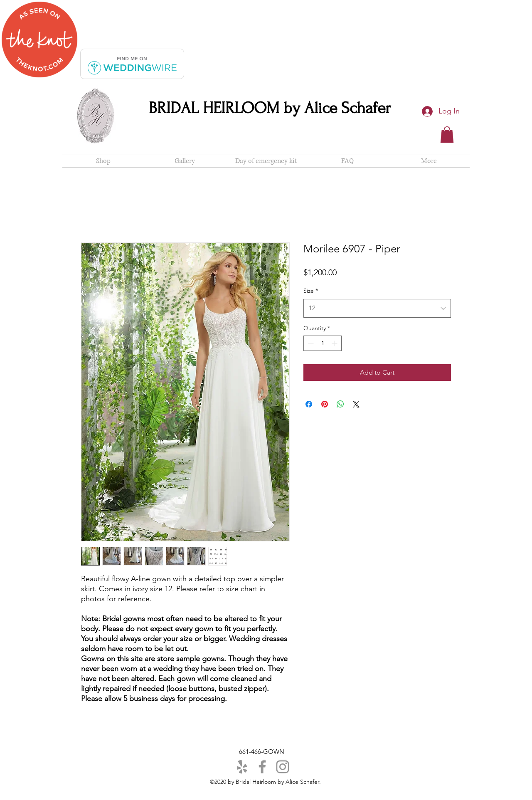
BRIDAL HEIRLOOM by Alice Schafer (270, 108)
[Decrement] (310, 343)
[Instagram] (283, 767)
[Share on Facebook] (309, 404)
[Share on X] (356, 404)
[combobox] (377, 308)
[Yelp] (242, 767)
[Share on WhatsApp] (340, 404)
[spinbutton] (323, 343)
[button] (447, 135)
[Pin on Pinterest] (325, 404)
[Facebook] (262, 767)
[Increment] (335, 343)
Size (311, 291)
